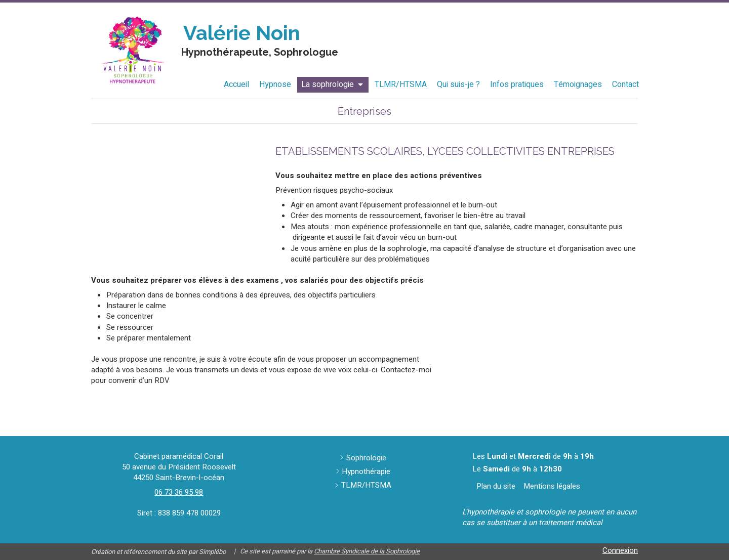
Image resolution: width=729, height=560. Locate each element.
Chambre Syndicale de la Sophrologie (367, 551)
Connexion (620, 550)
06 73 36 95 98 (179, 492)
